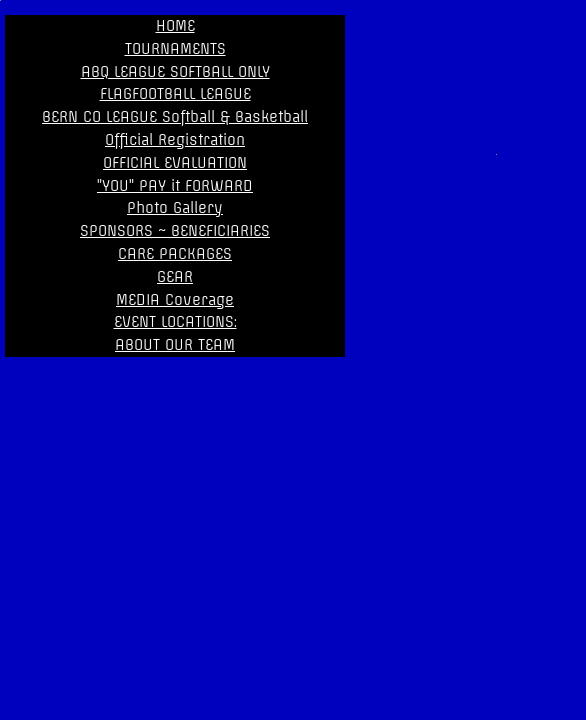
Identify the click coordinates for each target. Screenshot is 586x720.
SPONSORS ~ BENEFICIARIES (175, 231)
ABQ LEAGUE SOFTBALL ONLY (175, 72)
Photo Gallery (175, 208)
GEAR (175, 277)
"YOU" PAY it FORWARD (175, 186)
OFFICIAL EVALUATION (175, 163)
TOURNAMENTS (175, 49)
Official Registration (175, 140)
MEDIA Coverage (175, 300)
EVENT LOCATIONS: (175, 322)
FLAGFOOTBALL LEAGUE (175, 94)
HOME (175, 26)
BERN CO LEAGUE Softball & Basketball (175, 117)
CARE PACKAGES (175, 254)
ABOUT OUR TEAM (175, 345)
